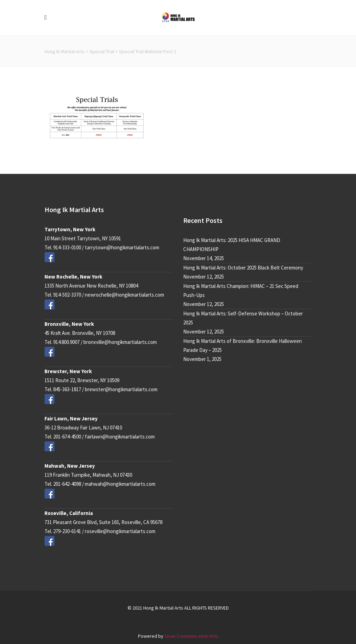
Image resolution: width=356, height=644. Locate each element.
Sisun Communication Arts (191, 636)
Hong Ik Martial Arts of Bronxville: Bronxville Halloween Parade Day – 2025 (242, 345)
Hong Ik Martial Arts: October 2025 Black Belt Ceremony (243, 268)
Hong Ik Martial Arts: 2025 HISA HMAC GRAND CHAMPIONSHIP (232, 245)
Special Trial (102, 51)
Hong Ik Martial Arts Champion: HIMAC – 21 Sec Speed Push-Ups (241, 291)
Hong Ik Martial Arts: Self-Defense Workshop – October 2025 (243, 318)
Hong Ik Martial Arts (64, 51)
